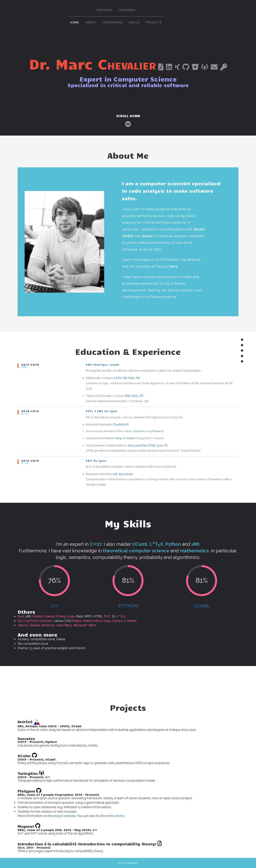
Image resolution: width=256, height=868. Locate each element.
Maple (77, 621)
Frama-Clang (113, 438)
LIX (115, 474)
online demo (115, 816)
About (91, 22)
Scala (71, 616)
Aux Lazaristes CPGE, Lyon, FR (148, 445)
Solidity (38, 616)
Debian (35, 625)
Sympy (117, 621)
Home (75, 22)
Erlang (61, 616)
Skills (134, 22)
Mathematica (92, 621)
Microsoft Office (85, 625)
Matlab (132, 621)
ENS (89, 365)
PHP (107, 616)
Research (127, 10)
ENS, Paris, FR (134, 396)
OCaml (202, 606)
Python (128, 606)
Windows (48, 625)
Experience (113, 22)
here (174, 266)
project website (64, 816)
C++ (54, 606)
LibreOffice (64, 625)
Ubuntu (23, 625)
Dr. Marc (92, 63)
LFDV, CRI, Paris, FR (127, 378)
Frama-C (158, 431)
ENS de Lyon (107, 411)
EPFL (90, 411)
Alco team (125, 474)
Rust (21, 616)
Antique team (106, 365)
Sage (107, 621)
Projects (154, 22)
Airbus (147, 236)
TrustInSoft (121, 424)
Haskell (50, 616)
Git (20, 621)
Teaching (104, 10)
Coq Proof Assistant (38, 621)
